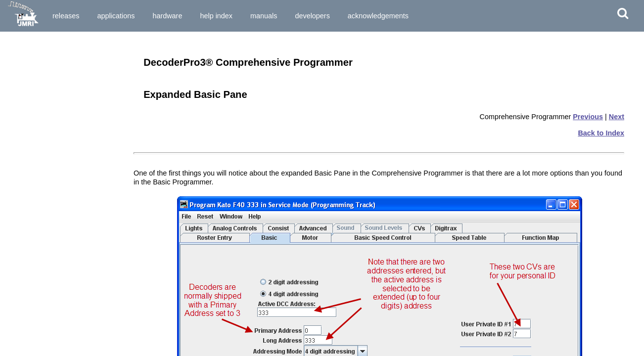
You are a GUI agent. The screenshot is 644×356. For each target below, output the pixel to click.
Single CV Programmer (41, 215)
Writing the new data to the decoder (59, 292)
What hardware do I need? (46, 117)
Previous (588, 117)
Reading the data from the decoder (58, 274)
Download (105, 44)
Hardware (167, 16)
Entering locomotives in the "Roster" (61, 257)
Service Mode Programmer (46, 223)
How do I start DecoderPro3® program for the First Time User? (63, 138)
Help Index (216, 16)
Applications (116, 16)
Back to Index (601, 133)
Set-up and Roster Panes (44, 334)
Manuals (264, 16)
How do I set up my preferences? (55, 150)
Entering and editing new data (51, 283)
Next (617, 117)
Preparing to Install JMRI (43, 59)
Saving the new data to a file (48, 301)
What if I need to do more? (46, 310)
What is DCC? (27, 92)
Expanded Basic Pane (39, 343)
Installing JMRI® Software (45, 68)
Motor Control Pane (36, 352)
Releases (66, 16)
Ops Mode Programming (43, 232)
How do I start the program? (48, 126)
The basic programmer (40, 266)
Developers (312, 16)
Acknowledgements (378, 16)
